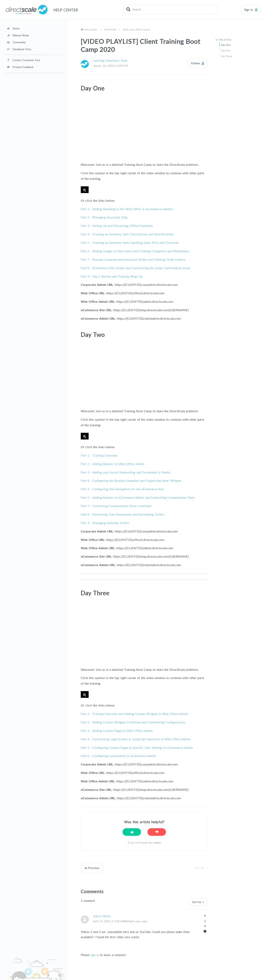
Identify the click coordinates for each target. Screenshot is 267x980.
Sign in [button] (249, 10)
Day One (226, 45)
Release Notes (21, 35)
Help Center (91, 29)
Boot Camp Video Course (137, 29)
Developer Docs (22, 49)
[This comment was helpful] (205, 916)
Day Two (226, 50)
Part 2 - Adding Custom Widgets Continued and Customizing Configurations (133, 722)
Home (16, 28)
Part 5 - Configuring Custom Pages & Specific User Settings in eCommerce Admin (137, 747)
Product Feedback (23, 67)
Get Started (110, 29)
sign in (95, 955)
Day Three (227, 56)
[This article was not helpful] (157, 832)
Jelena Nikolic (102, 916)
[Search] (171, 10)
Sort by (197, 902)
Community (19, 42)
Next (198, 868)
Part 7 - (133, 259)
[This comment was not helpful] (205, 926)
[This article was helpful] (132, 832)
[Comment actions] (205, 931)
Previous (94, 868)
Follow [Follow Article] (195, 63)
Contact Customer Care (26, 60)
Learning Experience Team (110, 61)
